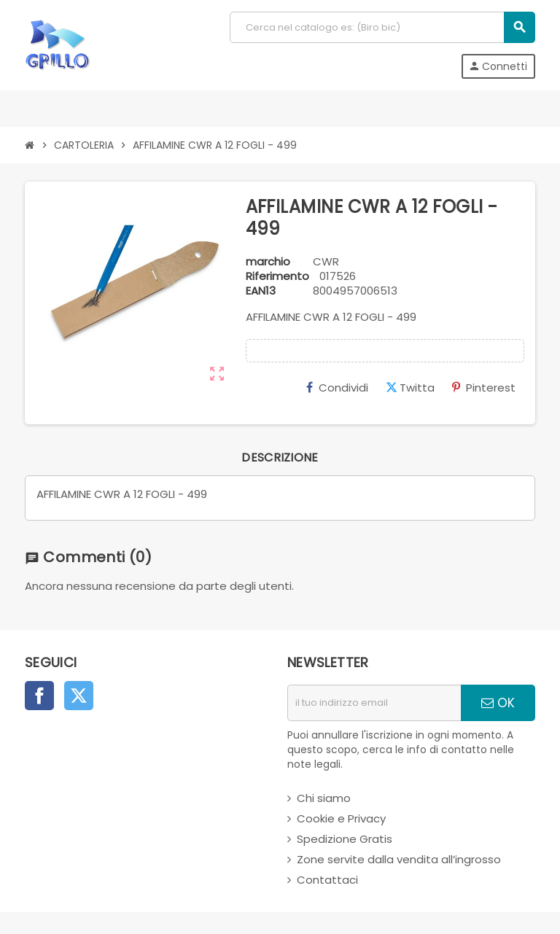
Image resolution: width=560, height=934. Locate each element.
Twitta (410, 388)
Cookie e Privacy (341, 818)
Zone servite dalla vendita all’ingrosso (399, 859)
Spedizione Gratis (345, 839)
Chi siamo (324, 798)
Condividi (337, 388)
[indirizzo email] (374, 703)
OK (498, 703)
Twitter (79, 696)
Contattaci (327, 880)
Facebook (39, 696)
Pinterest (484, 388)
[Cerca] (382, 27)
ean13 (261, 291)
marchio (268, 262)
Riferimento (277, 276)
